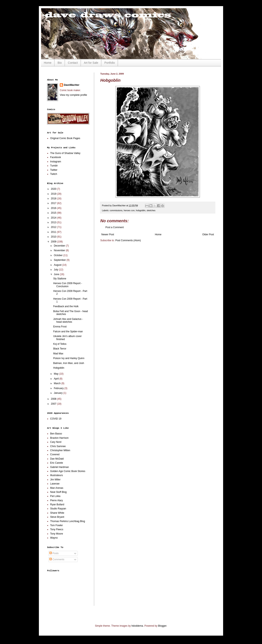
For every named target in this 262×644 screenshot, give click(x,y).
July (56, 270)
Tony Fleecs (57, 529)
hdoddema (137, 626)
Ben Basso (56, 434)
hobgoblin (141, 210)
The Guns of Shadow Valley (65, 153)
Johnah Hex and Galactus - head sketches (68, 320)
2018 (54, 199)
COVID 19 (56, 419)
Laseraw (55, 484)
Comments (57, 559)
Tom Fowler (56, 525)
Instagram (56, 162)
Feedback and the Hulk (66, 306)
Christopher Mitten (60, 450)
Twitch (54, 174)
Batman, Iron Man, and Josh (69, 363)
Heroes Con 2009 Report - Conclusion (68, 285)
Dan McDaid (57, 459)
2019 (54, 194)
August (58, 265)
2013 (54, 222)
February (59, 388)
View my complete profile (73, 95)
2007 (54, 404)
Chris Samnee (58, 446)
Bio (60, 63)
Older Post (208, 234)
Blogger (162, 626)
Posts (54, 553)
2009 (54, 242)
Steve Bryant (57, 517)
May (56, 374)
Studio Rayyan (58, 509)
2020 (54, 189)
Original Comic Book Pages (65, 138)
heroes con (129, 210)
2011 (54, 232)
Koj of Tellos (60, 344)
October (59, 255)
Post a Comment (115, 227)
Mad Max (58, 354)
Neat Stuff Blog (58, 492)
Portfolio (110, 63)
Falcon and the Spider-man (68, 331)
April (57, 379)
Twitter (54, 170)
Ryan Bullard (57, 504)
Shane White (57, 513)
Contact (73, 63)
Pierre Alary (56, 500)
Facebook (56, 157)
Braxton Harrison (59, 438)
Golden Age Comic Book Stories (68, 471)
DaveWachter (72, 85)
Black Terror (60, 349)
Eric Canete (57, 463)
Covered (55, 454)
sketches (151, 210)
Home (48, 63)
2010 (54, 237)
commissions (116, 210)
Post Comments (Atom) (128, 240)
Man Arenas (57, 488)
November (60, 250)
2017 (54, 203)
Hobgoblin (59, 368)
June (57, 274)
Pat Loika (55, 496)
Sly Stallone (60, 279)
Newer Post (108, 234)
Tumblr (54, 166)
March (58, 383)
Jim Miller (55, 480)
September (60, 260)
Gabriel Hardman (59, 467)
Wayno (54, 538)
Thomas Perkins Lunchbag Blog (68, 521)
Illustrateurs (56, 475)
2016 (54, 208)
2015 (54, 213)
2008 (54, 399)
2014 (54, 218)
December (60, 246)
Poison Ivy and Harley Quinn (69, 358)
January (59, 393)
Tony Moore (57, 534)
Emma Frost (60, 327)
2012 (54, 227)
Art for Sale (91, 63)
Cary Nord (56, 442)
